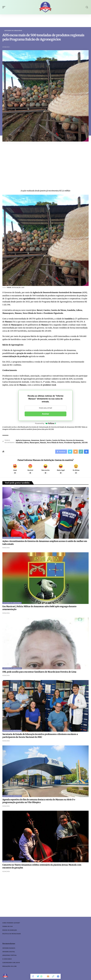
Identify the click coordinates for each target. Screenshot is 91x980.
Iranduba (19, 443)
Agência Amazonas (23, 440)
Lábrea (26, 443)
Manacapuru (34, 443)
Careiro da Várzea (59, 440)
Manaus (43, 443)
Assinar (46, 414)
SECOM (85, 443)
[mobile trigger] (4, 7)
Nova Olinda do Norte (55, 443)
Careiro (48, 440)
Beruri (42, 440)
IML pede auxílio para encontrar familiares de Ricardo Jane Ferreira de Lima (39, 672)
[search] (87, 7)
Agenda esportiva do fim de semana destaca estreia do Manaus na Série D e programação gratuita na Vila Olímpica (39, 801)
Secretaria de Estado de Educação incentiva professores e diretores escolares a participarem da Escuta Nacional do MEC (40, 736)
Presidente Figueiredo (73, 443)
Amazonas (35, 440)
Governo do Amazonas (13, 31)
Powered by (45, 423)
